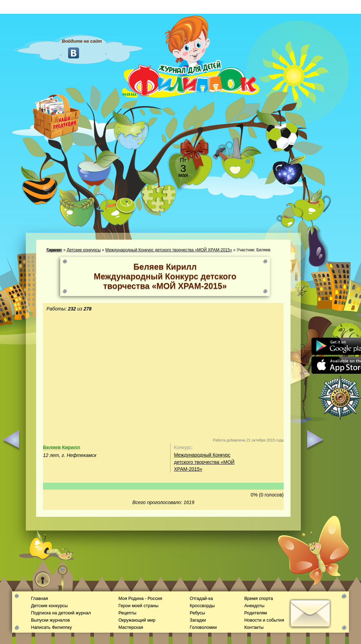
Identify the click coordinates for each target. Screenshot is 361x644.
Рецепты (127, 613)
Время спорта (258, 598)
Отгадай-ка (201, 598)
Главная (39, 598)
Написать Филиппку (51, 627)
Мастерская (131, 627)
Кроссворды (202, 606)
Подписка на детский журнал (61, 613)
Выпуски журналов (50, 620)
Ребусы (198, 613)
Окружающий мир (137, 620)
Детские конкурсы (84, 250)
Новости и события (264, 620)
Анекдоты (254, 606)
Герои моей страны (138, 606)
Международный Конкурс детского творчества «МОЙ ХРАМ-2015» (169, 250)
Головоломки (203, 627)
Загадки (198, 620)
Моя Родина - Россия (140, 598)
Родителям (255, 613)
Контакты (254, 627)
